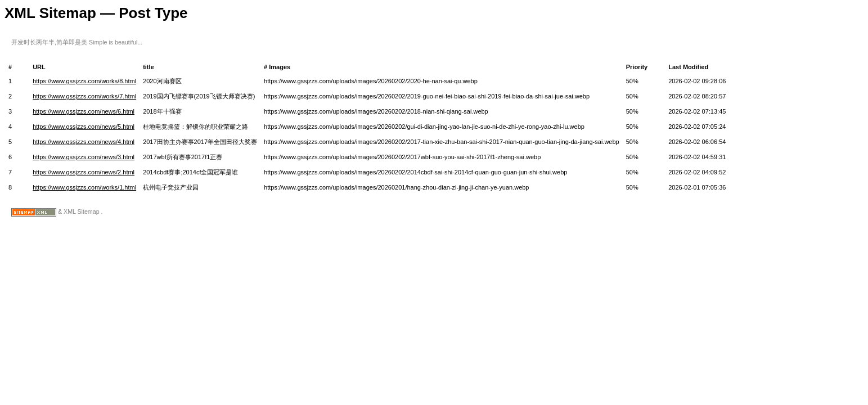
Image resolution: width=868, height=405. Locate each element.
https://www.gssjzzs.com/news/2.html (84, 172)
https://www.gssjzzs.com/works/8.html (84, 81)
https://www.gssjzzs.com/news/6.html (84, 111)
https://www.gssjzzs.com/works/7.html (84, 96)
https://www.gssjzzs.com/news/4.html (84, 142)
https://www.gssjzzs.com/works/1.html (84, 187)
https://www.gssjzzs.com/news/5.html (84, 127)
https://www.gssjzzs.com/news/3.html (84, 157)
